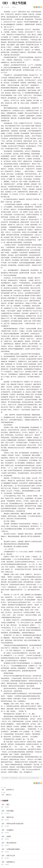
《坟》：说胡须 (6, 836)
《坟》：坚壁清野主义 (7, 790)
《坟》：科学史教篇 (7, 811)
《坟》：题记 (5, 804)
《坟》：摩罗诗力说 (7, 817)
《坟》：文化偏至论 (7, 830)
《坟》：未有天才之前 (8, 856)
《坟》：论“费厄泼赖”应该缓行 (11, 849)
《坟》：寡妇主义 (6, 795)
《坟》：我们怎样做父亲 (9, 843)
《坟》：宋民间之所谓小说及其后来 (12, 824)
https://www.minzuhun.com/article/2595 (29, 778)
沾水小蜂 (7, 7)
